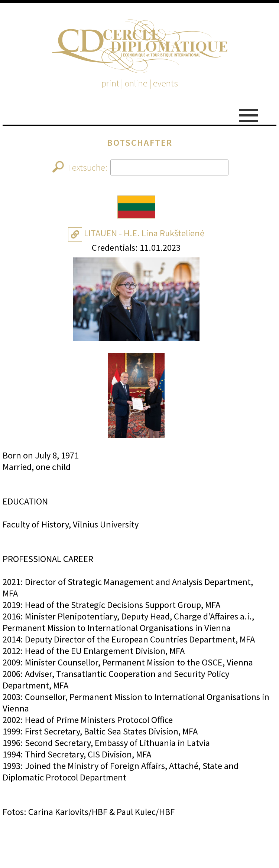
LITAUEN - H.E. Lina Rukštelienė (144, 233)
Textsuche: (140, 167)
